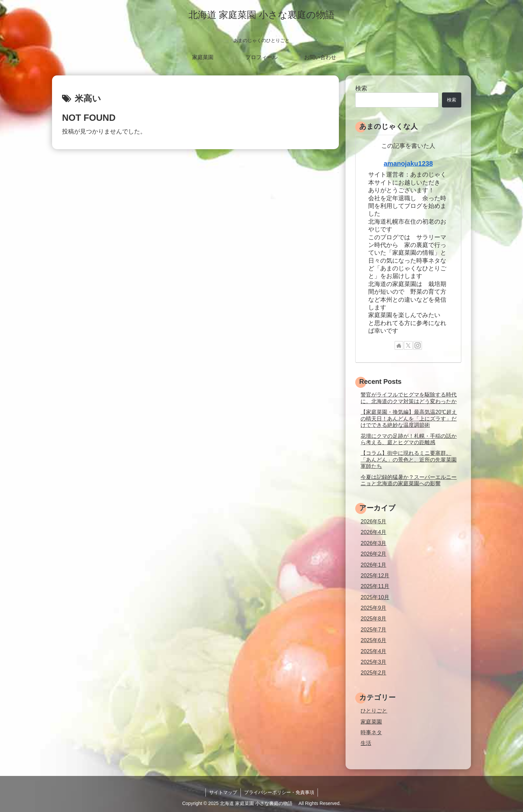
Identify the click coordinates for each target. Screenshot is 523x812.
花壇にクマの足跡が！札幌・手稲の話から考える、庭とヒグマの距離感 (409, 439)
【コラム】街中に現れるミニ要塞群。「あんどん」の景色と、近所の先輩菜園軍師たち (409, 459)
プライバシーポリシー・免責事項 (279, 792)
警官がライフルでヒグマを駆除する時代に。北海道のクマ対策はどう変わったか (409, 398)
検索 (361, 88)
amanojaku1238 (408, 164)
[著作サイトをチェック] (399, 345)
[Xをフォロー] (408, 345)
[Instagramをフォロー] (418, 345)
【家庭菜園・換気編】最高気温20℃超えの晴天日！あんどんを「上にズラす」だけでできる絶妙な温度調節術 (409, 418)
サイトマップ (223, 792)
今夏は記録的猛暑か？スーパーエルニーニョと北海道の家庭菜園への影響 (409, 480)
